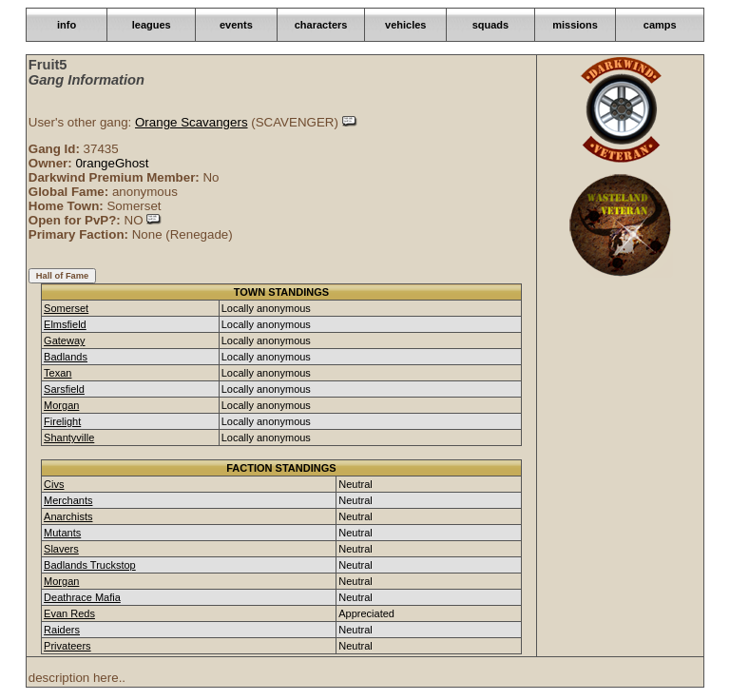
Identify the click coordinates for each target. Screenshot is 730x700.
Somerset (66, 308)
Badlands (66, 357)
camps (660, 25)
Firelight (62, 421)
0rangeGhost (112, 163)
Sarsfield (64, 389)
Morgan (61, 405)
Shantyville (69, 437)
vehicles (405, 25)
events (236, 25)
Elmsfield (65, 324)
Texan (58, 373)
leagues (152, 25)
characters (321, 25)
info (67, 25)
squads (491, 25)
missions (575, 25)
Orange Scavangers (192, 122)
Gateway (64, 340)
